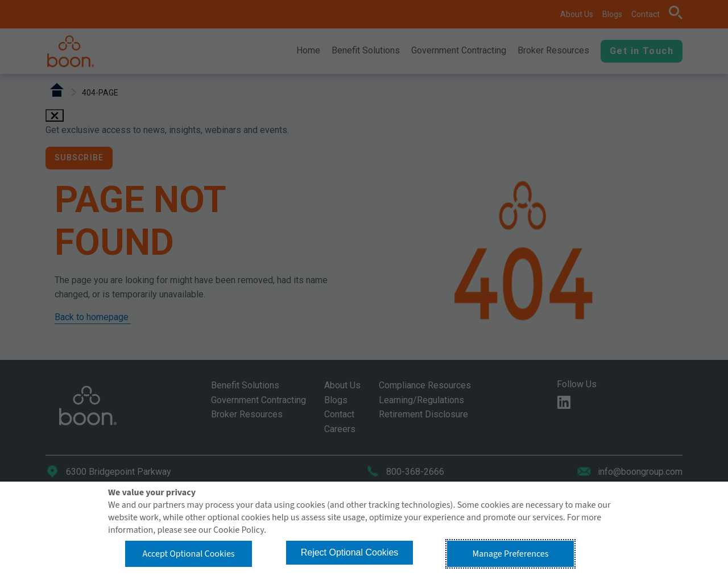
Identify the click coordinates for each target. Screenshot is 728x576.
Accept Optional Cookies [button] (188, 554)
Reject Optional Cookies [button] (350, 552)
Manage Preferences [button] (511, 554)
